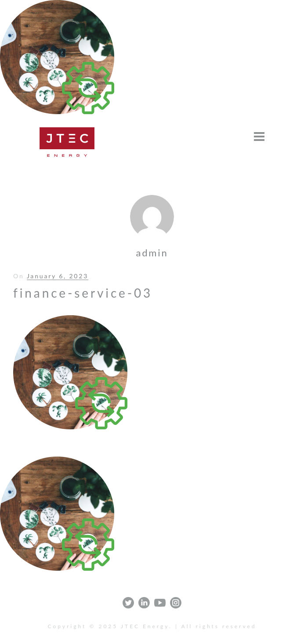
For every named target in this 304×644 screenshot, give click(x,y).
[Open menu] (259, 137)
